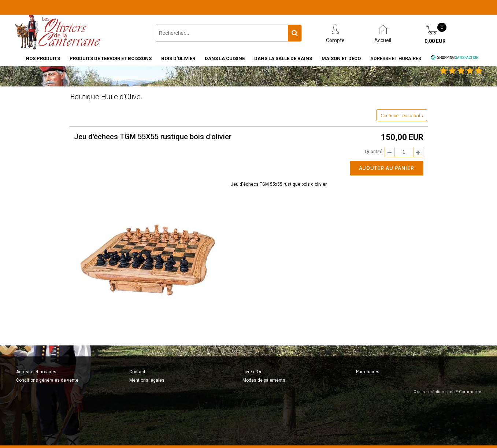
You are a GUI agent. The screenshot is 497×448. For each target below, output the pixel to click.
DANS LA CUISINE (225, 58)
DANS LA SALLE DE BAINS (283, 58)
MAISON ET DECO (341, 58)
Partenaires (368, 372)
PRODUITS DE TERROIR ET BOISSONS (111, 58)
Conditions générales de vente (47, 380)
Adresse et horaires (396, 58)
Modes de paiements (264, 380)
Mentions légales (147, 380)
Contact (137, 372)
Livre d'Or (252, 372)
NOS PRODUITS (43, 58)
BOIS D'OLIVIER (178, 58)
